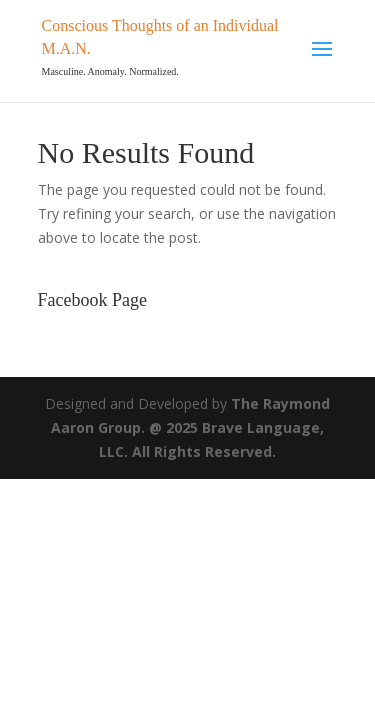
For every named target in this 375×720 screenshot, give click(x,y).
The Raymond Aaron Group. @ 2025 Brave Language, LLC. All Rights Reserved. (190, 427)
